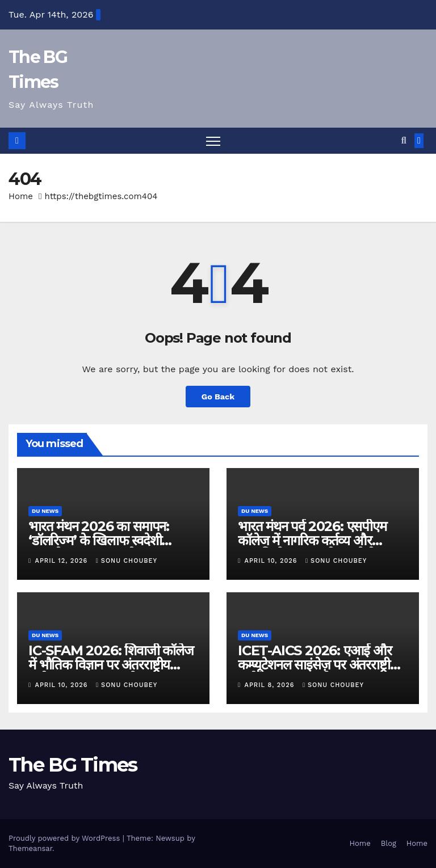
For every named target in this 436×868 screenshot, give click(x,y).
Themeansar (30, 848)
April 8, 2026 (271, 685)
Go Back (218, 397)
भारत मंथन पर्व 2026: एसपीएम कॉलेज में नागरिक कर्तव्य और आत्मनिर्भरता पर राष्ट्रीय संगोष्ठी (312, 540)
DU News (45, 511)
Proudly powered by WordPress (66, 838)
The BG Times (73, 765)
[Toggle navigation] (213, 141)
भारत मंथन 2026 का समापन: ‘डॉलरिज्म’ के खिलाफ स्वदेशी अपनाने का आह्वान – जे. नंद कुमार (106, 540)
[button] (404, 140)
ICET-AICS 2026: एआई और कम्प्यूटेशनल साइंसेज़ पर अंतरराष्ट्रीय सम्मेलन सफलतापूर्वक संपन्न (317, 665)
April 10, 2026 (272, 561)
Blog (389, 843)
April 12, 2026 (63, 561)
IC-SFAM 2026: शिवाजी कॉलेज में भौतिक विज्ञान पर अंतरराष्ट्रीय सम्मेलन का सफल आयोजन (111, 665)
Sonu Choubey (127, 561)
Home (21, 196)
